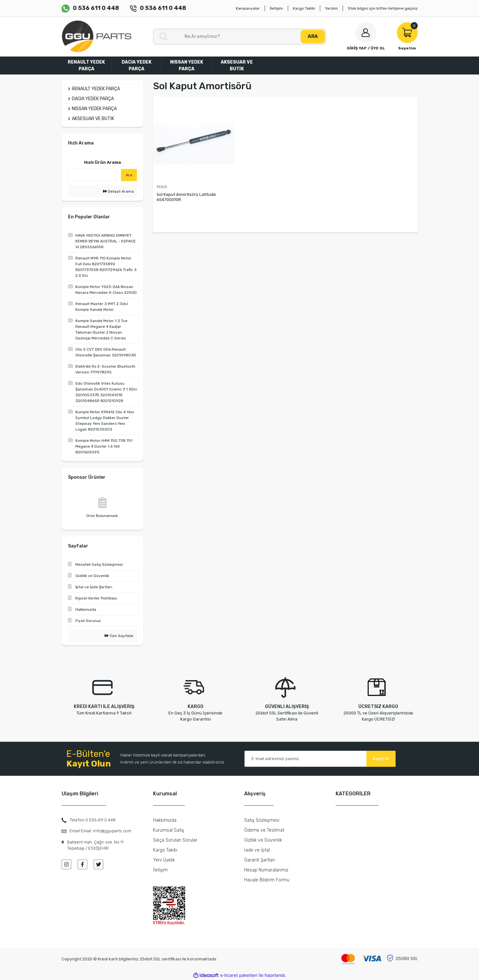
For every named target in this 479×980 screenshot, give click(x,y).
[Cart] (407, 37)
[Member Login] (366, 37)
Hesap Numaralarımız (266, 870)
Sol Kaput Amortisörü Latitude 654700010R (186, 197)
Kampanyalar (248, 8)
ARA (313, 36)
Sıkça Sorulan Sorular (175, 840)
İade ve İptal (257, 850)
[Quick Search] (92, 175)
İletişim (276, 8)
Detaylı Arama (118, 191)
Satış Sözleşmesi (262, 820)
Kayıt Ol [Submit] (381, 759)
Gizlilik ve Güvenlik (263, 840)
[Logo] (97, 36)
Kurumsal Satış (169, 830)
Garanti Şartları (260, 860)
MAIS (162, 187)
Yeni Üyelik (164, 860)
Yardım (331, 8)
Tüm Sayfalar (119, 636)
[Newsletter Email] (320, 759)
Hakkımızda (165, 820)
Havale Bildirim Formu (267, 880)
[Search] (240, 37)
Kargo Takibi (304, 8)
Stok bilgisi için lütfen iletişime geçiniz (383, 8)
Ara (129, 175)
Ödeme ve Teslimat (264, 830)
